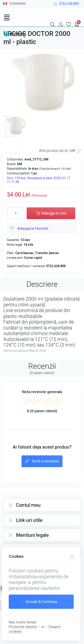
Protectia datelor (23, 627)
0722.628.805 (66, 4)
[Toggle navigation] (7, 17)
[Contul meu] (60, 24)
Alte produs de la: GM (60, 151)
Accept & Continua (41, 602)
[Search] (52, 24)
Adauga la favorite (29, 229)
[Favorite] (69, 24)
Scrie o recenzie (42, 461)
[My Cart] (77, 24)
